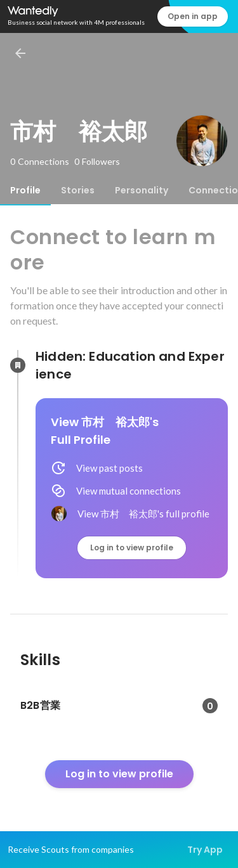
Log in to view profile (132, 547)
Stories (78, 190)
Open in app (193, 16)
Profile (25, 190)
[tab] (25, 190)
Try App (205, 850)
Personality (142, 190)
